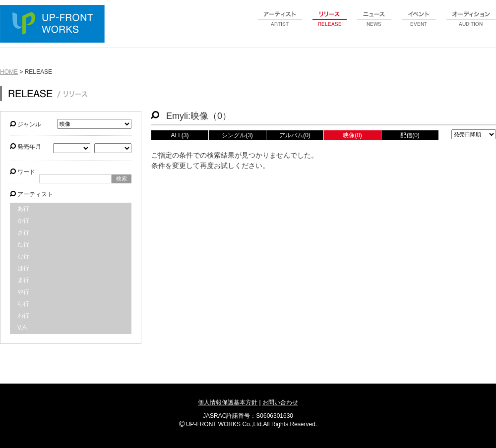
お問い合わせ (280, 402)
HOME (9, 72)
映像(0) (352, 135)
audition (471, 24)
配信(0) (410, 135)
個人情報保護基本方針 (228, 402)
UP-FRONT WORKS (55, 25)
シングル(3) (237, 135)
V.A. (23, 328)
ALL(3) (180, 135)
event (419, 24)
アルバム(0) (295, 135)
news (374, 24)
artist (280, 24)
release (330, 24)
